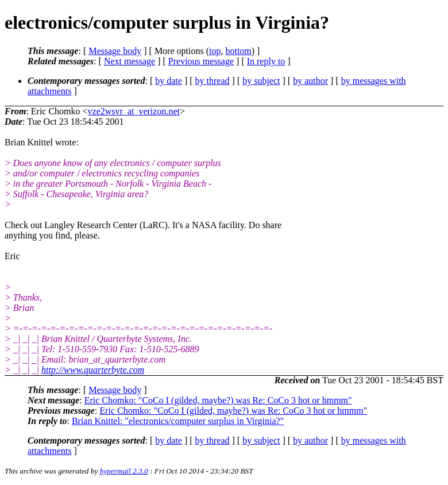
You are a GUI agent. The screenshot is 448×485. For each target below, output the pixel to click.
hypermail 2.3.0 (124, 471)
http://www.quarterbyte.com (93, 370)
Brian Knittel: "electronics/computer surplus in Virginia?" (178, 421)
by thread (213, 81)
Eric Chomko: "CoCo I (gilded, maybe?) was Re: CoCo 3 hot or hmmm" (218, 400)
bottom (238, 51)
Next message (130, 61)
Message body (115, 51)
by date (169, 81)
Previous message (201, 61)
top (215, 51)
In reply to (266, 61)
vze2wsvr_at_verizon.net (134, 111)
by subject (261, 81)
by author (310, 81)
